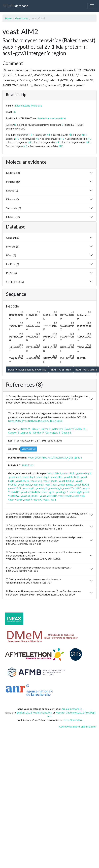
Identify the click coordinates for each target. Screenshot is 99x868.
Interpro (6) (13, 246)
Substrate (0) (14, 208)
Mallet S (81, 429)
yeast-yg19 (48, 492)
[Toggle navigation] (92, 6)
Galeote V (57, 429)
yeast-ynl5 (79, 496)
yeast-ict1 (36, 481)
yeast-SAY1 (15, 488)
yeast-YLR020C (30, 496)
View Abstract (29, 449)
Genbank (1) (13, 238)
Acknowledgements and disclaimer (78, 726)
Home (8, 18)
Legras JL (26, 432)
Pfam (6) (11, 255)
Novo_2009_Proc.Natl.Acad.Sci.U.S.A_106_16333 (35, 421)
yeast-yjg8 (76, 492)
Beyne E (46, 429)
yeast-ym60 (65, 496)
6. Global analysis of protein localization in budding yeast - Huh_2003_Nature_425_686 (39, 569)
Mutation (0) (13, 173)
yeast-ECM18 (72, 477)
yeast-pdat (51, 484)
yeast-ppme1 (66, 484)
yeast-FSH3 (22, 481)
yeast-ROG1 (82, 484)
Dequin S (66, 432)
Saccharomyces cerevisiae (52, 118)
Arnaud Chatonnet (72, 709)
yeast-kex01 (50, 481)
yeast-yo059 (15, 499)
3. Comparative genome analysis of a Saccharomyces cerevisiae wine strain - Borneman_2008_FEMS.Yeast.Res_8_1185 (45, 527)
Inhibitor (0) (13, 217)
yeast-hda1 (50, 499)
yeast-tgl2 (42, 488)
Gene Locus (22, 18)
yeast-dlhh (56, 477)
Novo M (26, 429)
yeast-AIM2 (54, 473)
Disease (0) (12, 199)
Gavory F (70, 429)
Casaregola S (53, 432)
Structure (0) (13, 182)
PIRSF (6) (11, 273)
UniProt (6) (13, 264)
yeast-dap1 (29, 477)
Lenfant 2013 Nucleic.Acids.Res (34, 712)
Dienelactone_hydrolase (29, 105)
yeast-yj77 (62, 492)
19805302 (28, 465)
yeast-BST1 (69, 473)
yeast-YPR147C (33, 499)
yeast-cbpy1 (84, 473)
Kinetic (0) (12, 190)
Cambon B (14, 432)
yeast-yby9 (55, 488)
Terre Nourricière (73, 720)
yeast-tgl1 (28, 488)
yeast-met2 (24, 484)
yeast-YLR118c (48, 496)
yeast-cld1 (15, 477)
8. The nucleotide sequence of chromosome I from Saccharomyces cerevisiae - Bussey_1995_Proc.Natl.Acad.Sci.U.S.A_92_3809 (43, 593)
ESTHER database (15, 6)
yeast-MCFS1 (67, 481)
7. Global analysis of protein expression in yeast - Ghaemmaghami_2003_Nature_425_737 (34, 581)
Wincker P (38, 432)
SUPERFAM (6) (15, 282)
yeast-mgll (38, 484)
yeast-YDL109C (72, 488)
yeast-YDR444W (30, 492)
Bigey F (36, 429)
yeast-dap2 (43, 477)
